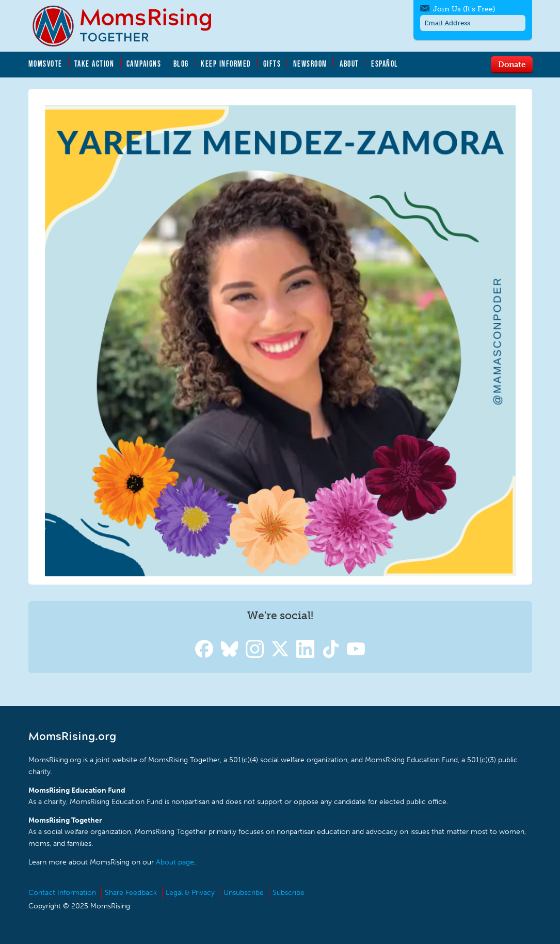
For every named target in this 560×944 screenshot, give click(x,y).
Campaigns (144, 64)
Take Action (94, 64)
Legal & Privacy (190, 893)
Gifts (272, 64)
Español (385, 64)
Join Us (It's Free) (464, 9)
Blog (181, 64)
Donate (512, 64)
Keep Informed (226, 64)
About (349, 64)
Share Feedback (131, 893)
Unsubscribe (244, 893)
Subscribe (289, 893)
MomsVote (45, 64)
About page (175, 862)
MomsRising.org (129, 26)
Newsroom (310, 64)
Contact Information (62, 893)
